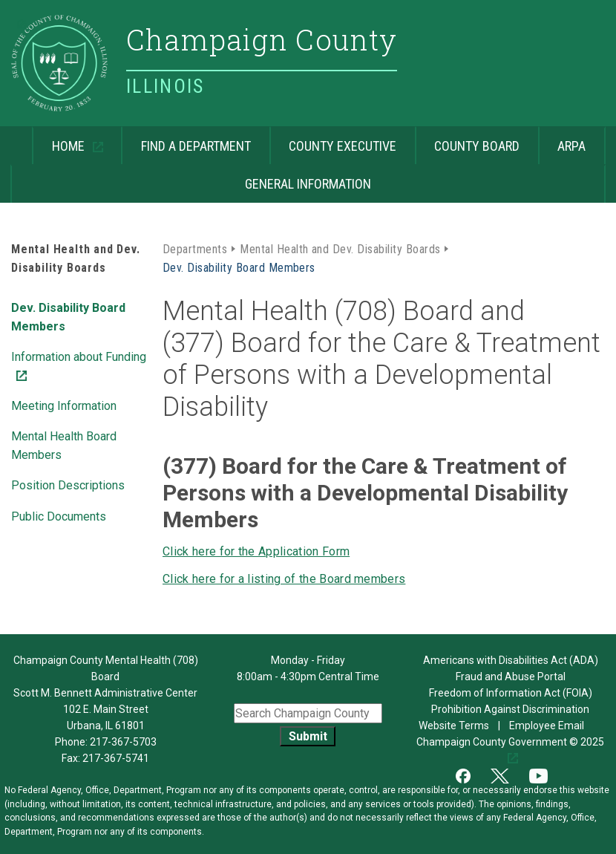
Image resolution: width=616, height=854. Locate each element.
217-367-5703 (123, 742)
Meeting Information (64, 406)
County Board (477, 146)
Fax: (72, 758)
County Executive (343, 146)
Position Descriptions (68, 485)
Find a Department (196, 146)
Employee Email (548, 726)
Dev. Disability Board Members (68, 317)
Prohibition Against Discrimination (510, 709)
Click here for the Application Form (256, 551)
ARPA (571, 146)
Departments (195, 249)
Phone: (106, 742)
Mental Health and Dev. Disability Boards (340, 249)
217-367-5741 (116, 758)
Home (60, 140)
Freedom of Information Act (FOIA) (511, 693)
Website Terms (454, 726)
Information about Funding (79, 356)
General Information (308, 184)
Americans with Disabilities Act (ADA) (511, 660)
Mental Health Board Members (64, 446)
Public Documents (59, 516)
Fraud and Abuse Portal (511, 677)
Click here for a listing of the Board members (284, 579)
